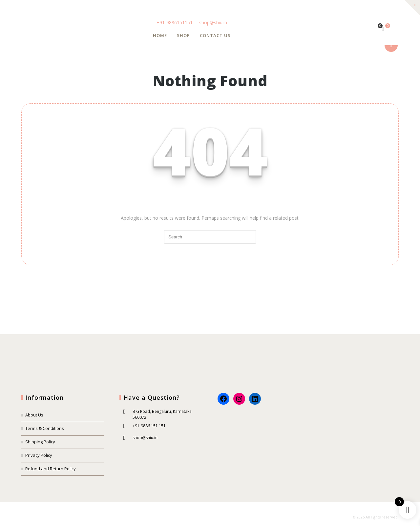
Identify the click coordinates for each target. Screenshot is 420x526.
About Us (34, 415)
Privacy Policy (39, 455)
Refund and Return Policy (51, 469)
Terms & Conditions (45, 428)
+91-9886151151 (175, 22)
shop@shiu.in (213, 22)
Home (160, 35)
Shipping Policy (40, 442)
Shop (183, 35)
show (391, 45)
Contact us (215, 35)
